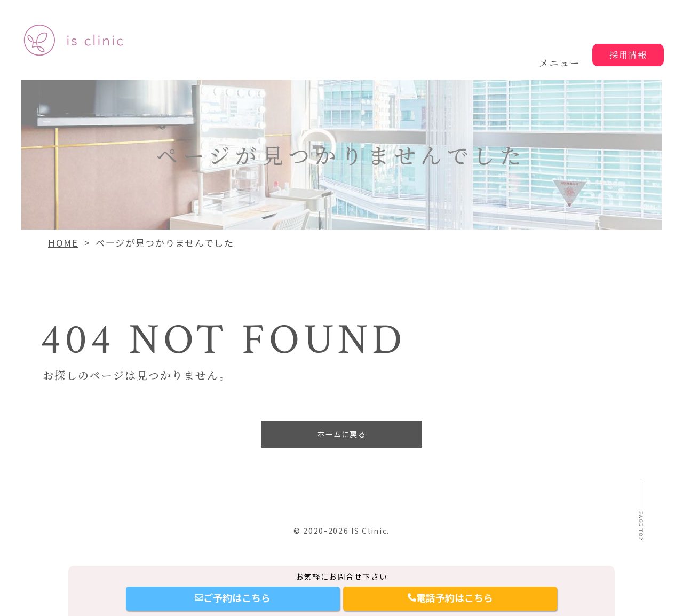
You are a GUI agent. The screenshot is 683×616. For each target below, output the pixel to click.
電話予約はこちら (450, 597)
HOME (63, 243)
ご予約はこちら (233, 597)
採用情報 (628, 55)
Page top (639, 546)
